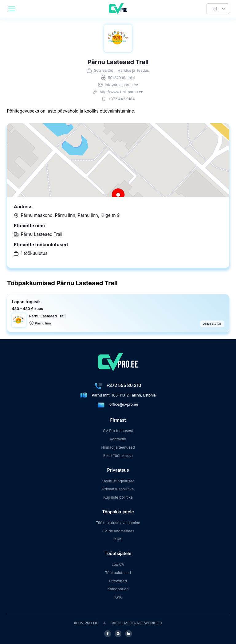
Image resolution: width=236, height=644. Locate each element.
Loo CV (118, 564)
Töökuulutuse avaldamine (118, 523)
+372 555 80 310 (124, 385)
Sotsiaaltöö (104, 70)
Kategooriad (118, 589)
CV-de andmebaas (118, 531)
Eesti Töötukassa (118, 456)
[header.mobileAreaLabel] (12, 9)
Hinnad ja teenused (118, 447)
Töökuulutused (118, 573)
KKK (118, 539)
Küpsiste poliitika (118, 497)
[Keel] (218, 9)
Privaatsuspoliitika (118, 489)
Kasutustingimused (118, 481)
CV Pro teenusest (118, 431)
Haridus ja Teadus (133, 70)
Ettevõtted (118, 581)
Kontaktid (118, 439)
